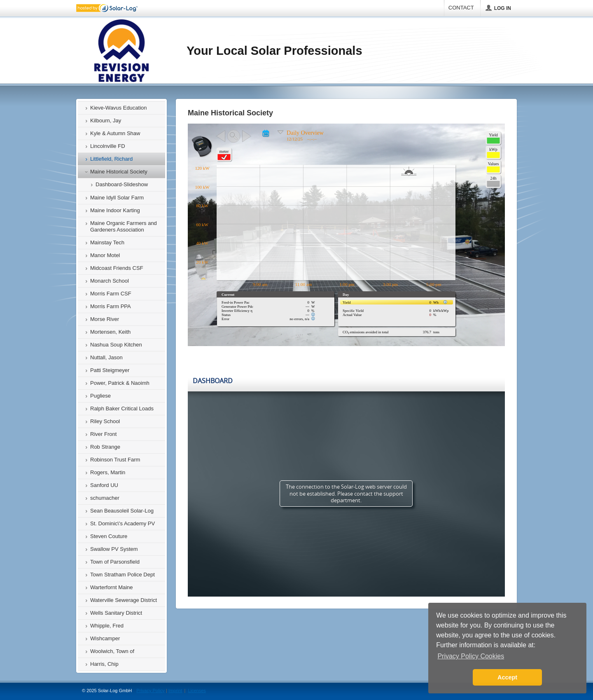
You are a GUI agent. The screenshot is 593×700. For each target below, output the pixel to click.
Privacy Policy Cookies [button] (471, 656)
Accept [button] (507, 677)
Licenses (197, 691)
